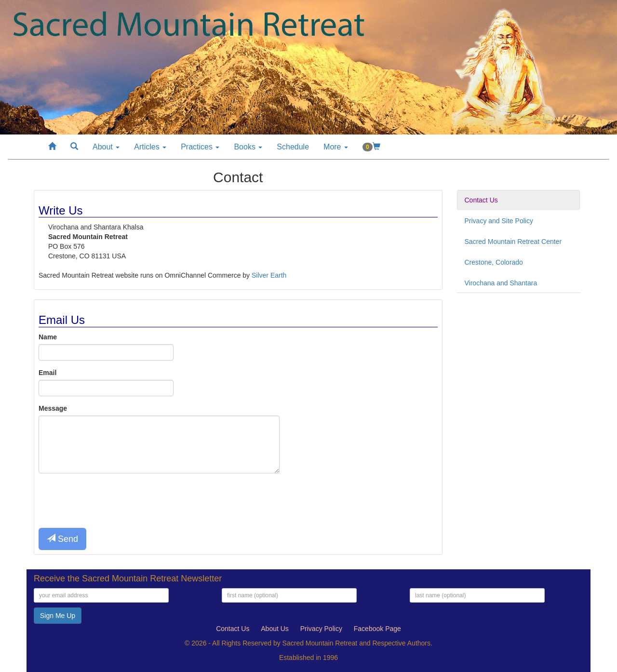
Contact (233, 629)
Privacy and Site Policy (499, 221)
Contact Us (481, 200)
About (106, 147)
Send (62, 539)
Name (48, 337)
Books (248, 147)
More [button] (336, 147)
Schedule (293, 147)
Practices (200, 147)
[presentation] (112, 499)
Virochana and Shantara (501, 283)
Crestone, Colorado (494, 262)
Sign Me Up (58, 616)
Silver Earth (269, 275)
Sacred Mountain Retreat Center (513, 242)
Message (53, 408)
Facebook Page (377, 629)
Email (47, 373)
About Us (275, 629)
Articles (150, 147)
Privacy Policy (321, 629)
